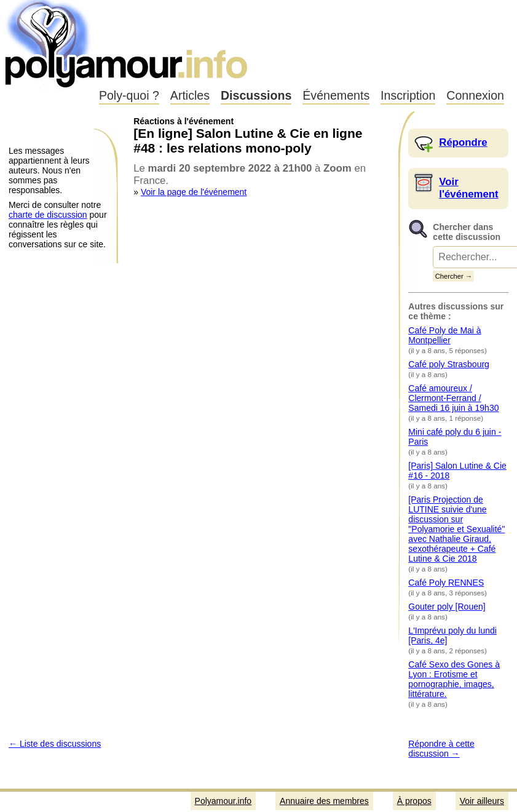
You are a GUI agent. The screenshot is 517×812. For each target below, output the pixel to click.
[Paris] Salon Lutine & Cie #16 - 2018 (457, 471)
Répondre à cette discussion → (441, 749)
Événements (336, 95)
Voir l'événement (468, 188)
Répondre (463, 142)
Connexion (475, 95)
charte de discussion (48, 215)
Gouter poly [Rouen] (447, 607)
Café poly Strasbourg (449, 364)
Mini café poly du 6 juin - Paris (455, 437)
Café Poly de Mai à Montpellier (444, 335)
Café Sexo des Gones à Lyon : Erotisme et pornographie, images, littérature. (454, 679)
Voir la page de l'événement (194, 192)
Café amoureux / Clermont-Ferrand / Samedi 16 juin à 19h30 (453, 398)
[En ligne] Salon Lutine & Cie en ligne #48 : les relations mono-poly (248, 141)
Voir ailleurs (482, 801)
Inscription (408, 95)
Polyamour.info (128, 43)
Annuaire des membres (324, 801)
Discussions (256, 95)
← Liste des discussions (55, 744)
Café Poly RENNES (446, 583)
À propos (414, 801)
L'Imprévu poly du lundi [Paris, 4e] (452, 635)
